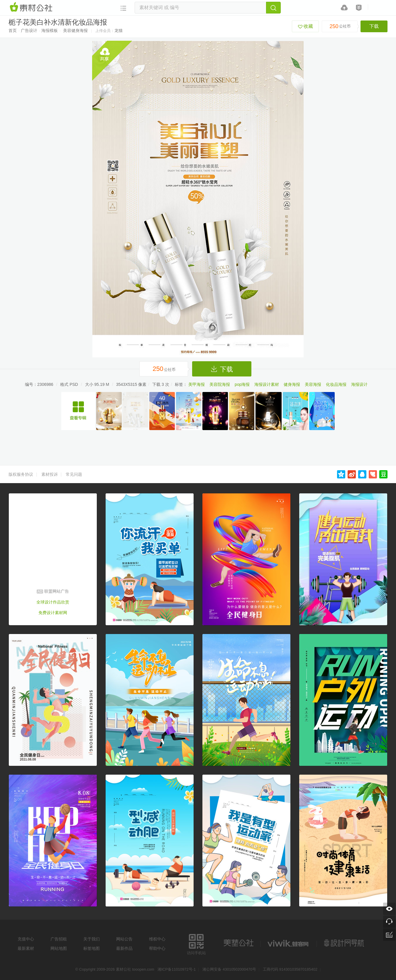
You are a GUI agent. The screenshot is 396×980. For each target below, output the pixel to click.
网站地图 (59, 948)
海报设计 (359, 384)
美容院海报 (220, 384)
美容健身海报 (75, 30)
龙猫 (119, 30)
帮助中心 (157, 948)
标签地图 (92, 948)
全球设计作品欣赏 (53, 602)
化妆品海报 (336, 384)
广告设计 (29, 30)
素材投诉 (50, 474)
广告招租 (59, 939)
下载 (374, 26)
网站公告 (124, 939)
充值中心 (26, 939)
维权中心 (157, 939)
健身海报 (292, 384)
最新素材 (26, 948)
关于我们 (92, 939)
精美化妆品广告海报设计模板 (78, 411)
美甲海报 (197, 384)
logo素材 (289, 943)
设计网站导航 (345, 943)
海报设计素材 (267, 384)
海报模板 (50, 30)
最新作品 (124, 948)
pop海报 (242, 384)
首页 (13, 30)
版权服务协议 (21, 474)
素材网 (32, 7)
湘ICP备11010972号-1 (177, 969)
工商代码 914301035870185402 (290, 969)
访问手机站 (196, 944)
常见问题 (74, 474)
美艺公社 (238, 943)
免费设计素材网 (53, 613)
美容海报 (313, 384)
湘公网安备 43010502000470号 (229, 969)
